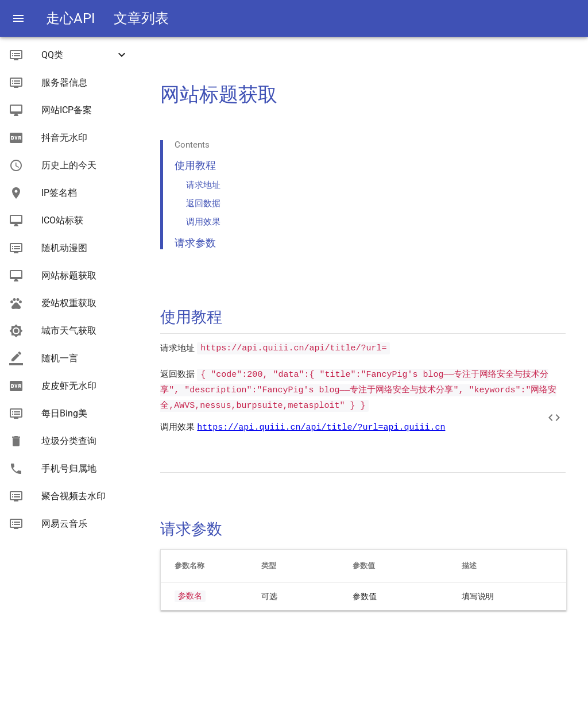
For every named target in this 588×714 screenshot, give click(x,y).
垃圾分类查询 (69, 441)
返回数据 (203, 203)
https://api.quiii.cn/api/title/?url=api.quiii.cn (321, 427)
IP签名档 (59, 193)
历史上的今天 (69, 165)
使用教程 (195, 165)
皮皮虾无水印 (69, 386)
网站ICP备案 (67, 110)
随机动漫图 (64, 248)
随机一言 (60, 358)
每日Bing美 (64, 413)
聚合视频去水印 (73, 496)
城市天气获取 (69, 331)
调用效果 (203, 222)
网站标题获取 (69, 275)
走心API (71, 18)
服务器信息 (64, 82)
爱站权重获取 (69, 303)
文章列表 (141, 18)
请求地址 (203, 185)
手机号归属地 (69, 468)
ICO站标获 (62, 220)
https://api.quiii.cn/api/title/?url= (293, 348)
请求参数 (195, 243)
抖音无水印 (64, 138)
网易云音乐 (64, 524)
